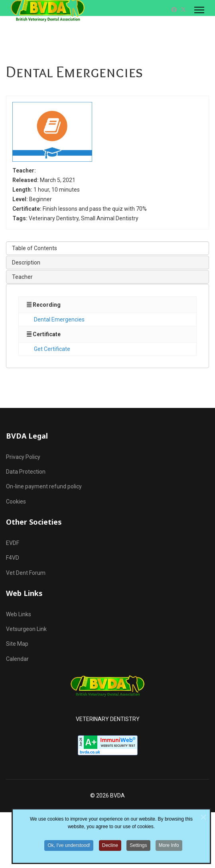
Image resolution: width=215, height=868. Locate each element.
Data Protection (26, 472)
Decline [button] (110, 851)
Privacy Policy (23, 457)
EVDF (13, 543)
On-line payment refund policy (44, 486)
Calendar (17, 659)
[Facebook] (174, 10)
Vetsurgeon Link (26, 629)
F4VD (13, 558)
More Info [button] (169, 851)
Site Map (17, 644)
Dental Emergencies (59, 319)
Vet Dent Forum (26, 573)
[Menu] (199, 10)
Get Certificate (52, 349)
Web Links (19, 614)
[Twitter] (183, 10)
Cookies (16, 502)
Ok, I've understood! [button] (69, 851)
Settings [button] (138, 851)
